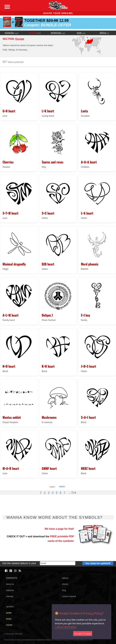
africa (104, 33)
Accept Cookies (83, 634)
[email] (58, 563)
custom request (69, 596)
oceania (12, 33)
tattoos (65, 578)
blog (64, 590)
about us (10, 584)
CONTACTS (12, 578)
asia (81, 33)
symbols (10, 607)
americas (58, 33)
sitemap (10, 596)
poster (9, 613)
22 (74, 493)
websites (10, 590)
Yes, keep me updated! (98, 563)
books (9, 619)
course (9, 625)
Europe (20, 39)
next (62, 487)
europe (35, 33)
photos (65, 584)
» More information (66, 627)
